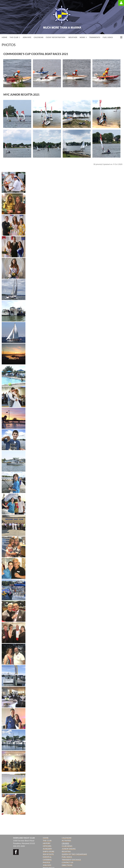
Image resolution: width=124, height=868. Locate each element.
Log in (121, 3)
